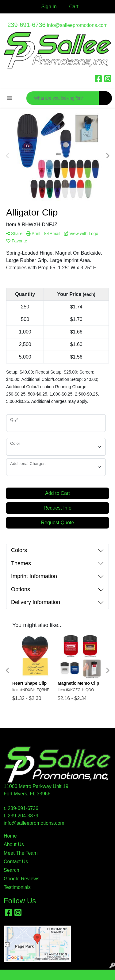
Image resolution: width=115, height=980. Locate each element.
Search (11, 870)
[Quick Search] (63, 98)
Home (10, 836)
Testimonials (17, 887)
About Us (14, 844)
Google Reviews (22, 879)
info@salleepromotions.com (77, 25)
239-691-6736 (27, 25)
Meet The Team (21, 853)
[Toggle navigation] (10, 98)
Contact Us (16, 862)
